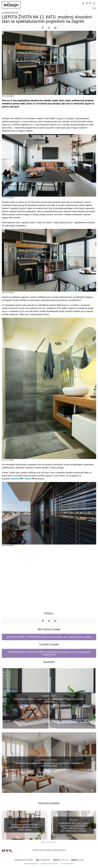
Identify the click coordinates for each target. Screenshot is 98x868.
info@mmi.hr (45, 860)
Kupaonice (73, 820)
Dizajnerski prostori (10, 13)
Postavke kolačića (67, 864)
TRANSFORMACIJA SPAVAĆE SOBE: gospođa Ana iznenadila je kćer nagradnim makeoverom (49, 653)
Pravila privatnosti (31, 864)
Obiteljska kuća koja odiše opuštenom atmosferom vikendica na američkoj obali (49, 764)
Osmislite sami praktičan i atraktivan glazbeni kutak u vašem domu (25, 827)
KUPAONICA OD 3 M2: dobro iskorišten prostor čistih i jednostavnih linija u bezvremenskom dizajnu (73, 827)
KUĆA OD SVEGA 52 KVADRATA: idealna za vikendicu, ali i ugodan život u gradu (49, 637)
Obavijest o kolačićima (49, 864)
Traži (94, 8)
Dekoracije (24, 821)
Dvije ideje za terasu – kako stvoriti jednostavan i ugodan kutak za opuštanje (49, 700)
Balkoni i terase (49, 696)
